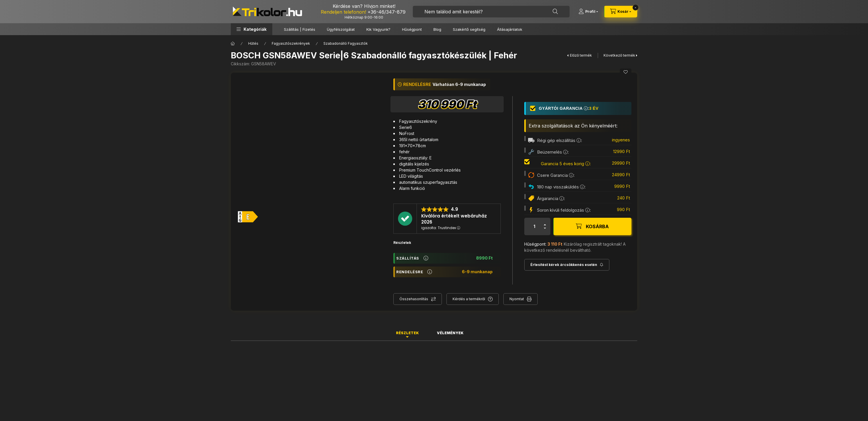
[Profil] (588, 12)
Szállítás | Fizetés (300, 29)
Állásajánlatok (510, 29)
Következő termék (619, 55)
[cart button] (621, 12)
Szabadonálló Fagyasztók (346, 43)
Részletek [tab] (407, 333)
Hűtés (253, 43)
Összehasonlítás (414, 299)
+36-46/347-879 (387, 12)
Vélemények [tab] (450, 333)
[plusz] (545, 225)
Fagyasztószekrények (291, 43)
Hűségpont (412, 29)
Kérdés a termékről (469, 299)
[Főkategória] (233, 44)
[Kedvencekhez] (626, 72)
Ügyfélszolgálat (341, 29)
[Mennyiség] (534, 226)
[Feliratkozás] (567, 265)
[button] (252, 29)
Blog (437, 29)
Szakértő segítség (469, 29)
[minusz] (545, 228)
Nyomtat (517, 299)
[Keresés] (555, 12)
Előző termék (581, 55)
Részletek (402, 243)
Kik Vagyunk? (378, 29)
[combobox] (491, 12)
